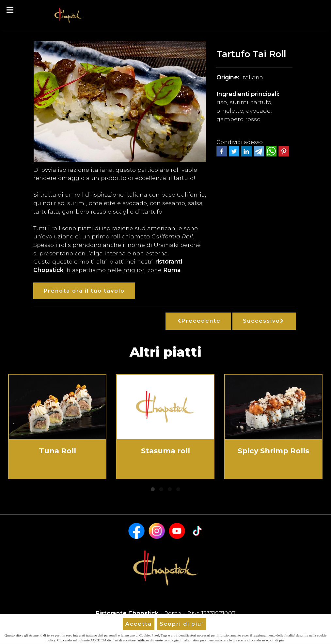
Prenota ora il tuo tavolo (84, 291)
